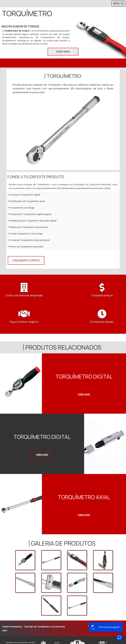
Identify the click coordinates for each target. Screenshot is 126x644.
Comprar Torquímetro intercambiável (29, 241)
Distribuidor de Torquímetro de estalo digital (32, 222)
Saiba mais (63, 52)
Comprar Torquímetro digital (24, 196)
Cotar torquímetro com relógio (25, 235)
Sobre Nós (102, 617)
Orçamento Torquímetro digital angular (30, 215)
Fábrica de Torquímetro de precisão (28, 228)
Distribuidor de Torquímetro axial (26, 202)
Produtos (116, 617)
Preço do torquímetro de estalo (26, 248)
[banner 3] (75, 63)
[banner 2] (63, 63)
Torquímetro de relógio (21, 209)
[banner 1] (51, 63)
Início (91, 617)
